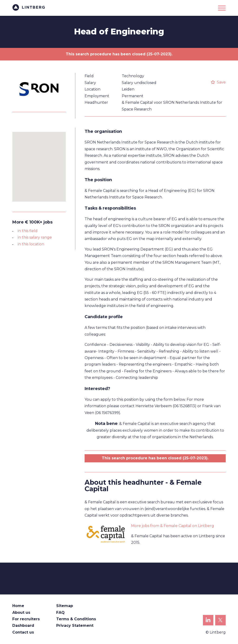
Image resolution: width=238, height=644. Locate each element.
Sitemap (65, 606)
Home (18, 606)
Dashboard (23, 626)
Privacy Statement (75, 626)
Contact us (23, 632)
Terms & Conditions (76, 619)
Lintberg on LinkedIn (208, 622)
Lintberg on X (221, 622)
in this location (31, 244)
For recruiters (26, 619)
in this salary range (35, 237)
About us (21, 612)
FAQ (60, 612)
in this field (28, 231)
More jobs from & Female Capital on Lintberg (173, 526)
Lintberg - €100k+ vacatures (29, 7)
